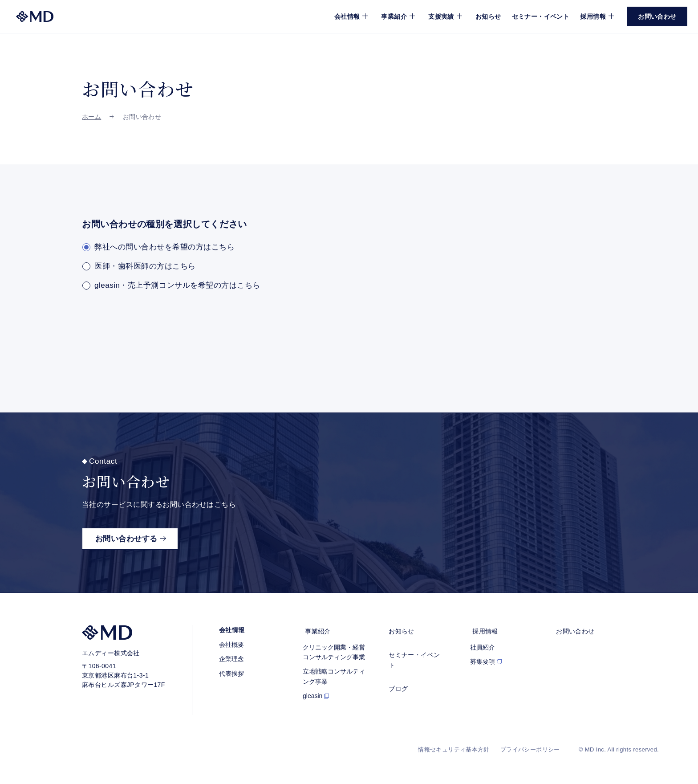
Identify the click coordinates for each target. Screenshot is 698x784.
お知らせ (488, 16)
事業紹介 (316, 630)
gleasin (312, 694)
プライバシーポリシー (530, 750)
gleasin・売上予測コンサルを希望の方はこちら (177, 286)
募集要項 (483, 659)
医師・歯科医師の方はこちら (145, 267)
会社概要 (231, 645)
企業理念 (231, 659)
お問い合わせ (573, 630)
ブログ (396, 675)
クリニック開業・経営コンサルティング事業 (334, 649)
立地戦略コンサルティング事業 (334, 674)
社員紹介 (483, 645)
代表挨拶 (231, 674)
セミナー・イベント (541, 16)
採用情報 (483, 630)
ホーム (91, 117)
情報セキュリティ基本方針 (454, 750)
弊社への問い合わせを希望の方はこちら (164, 247)
